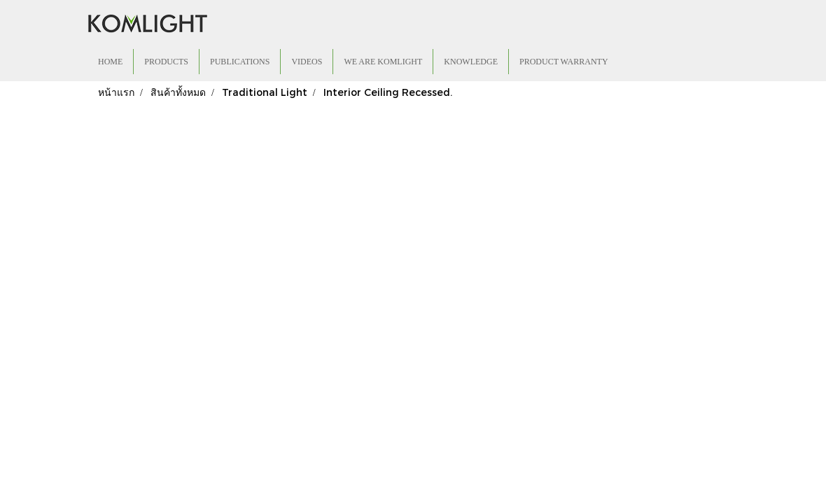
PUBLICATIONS (240, 62)
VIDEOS (307, 62)
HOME (110, 62)
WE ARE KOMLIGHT (383, 62)
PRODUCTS (166, 62)
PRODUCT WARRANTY (564, 62)
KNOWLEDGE (471, 62)
